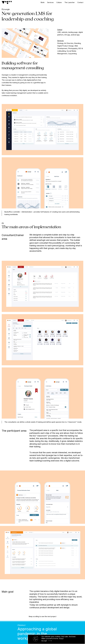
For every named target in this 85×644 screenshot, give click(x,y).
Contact (80, 2)
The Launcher (70, 2)
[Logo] (7, 2)
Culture (59, 2)
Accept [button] (44, 641)
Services (50, 2)
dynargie (65, 605)
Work (42, 2)
